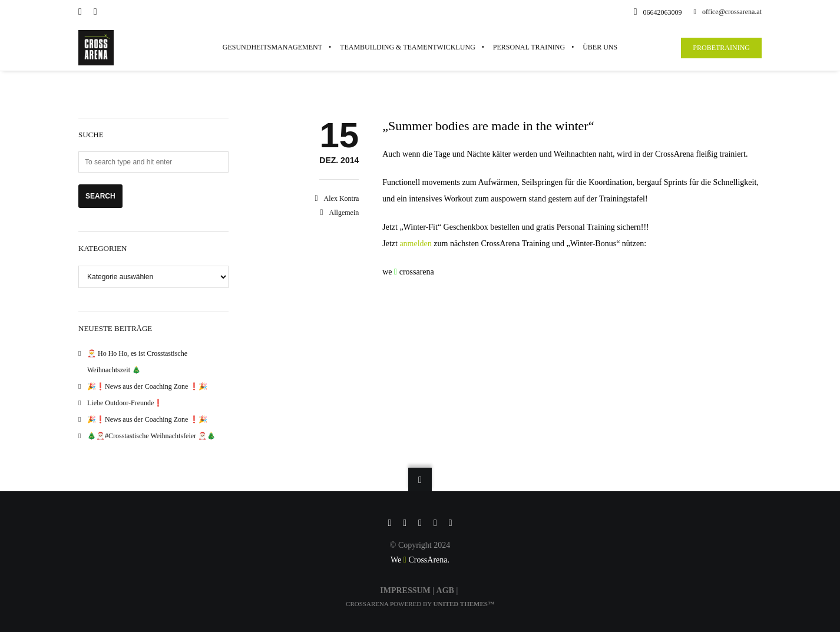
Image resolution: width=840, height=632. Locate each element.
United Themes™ (464, 604)
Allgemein (344, 213)
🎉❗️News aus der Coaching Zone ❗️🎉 (147, 386)
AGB (445, 590)
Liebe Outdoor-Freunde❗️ (125, 403)
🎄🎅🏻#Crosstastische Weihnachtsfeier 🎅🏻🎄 (151, 436)
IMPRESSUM (405, 590)
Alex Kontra (342, 198)
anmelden (416, 244)
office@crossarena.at (728, 12)
